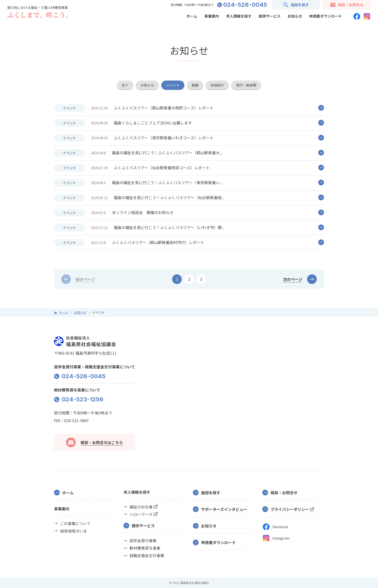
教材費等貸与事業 (145, 548)
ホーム (192, 16)
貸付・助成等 (246, 85)
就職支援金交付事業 (147, 556)
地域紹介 (217, 85)
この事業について (75, 524)
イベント (173, 85)
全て (125, 85)
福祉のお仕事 (141, 507)
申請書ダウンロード (326, 16)
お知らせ (295, 16)
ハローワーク (141, 514)
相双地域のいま (74, 531)
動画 (195, 85)
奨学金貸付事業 (143, 541)
